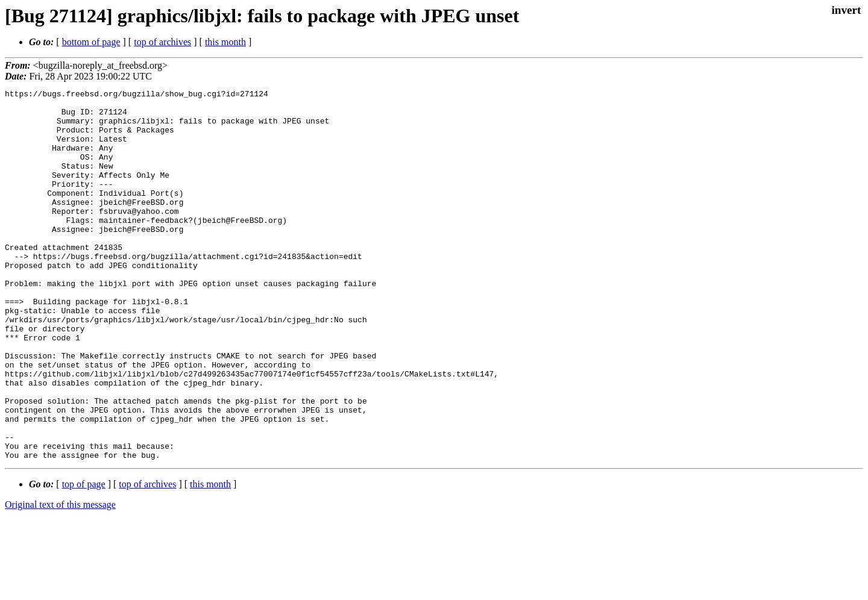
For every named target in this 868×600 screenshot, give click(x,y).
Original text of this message (60, 579)
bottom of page (91, 42)
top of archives (162, 42)
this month (225, 42)
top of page (84, 558)
